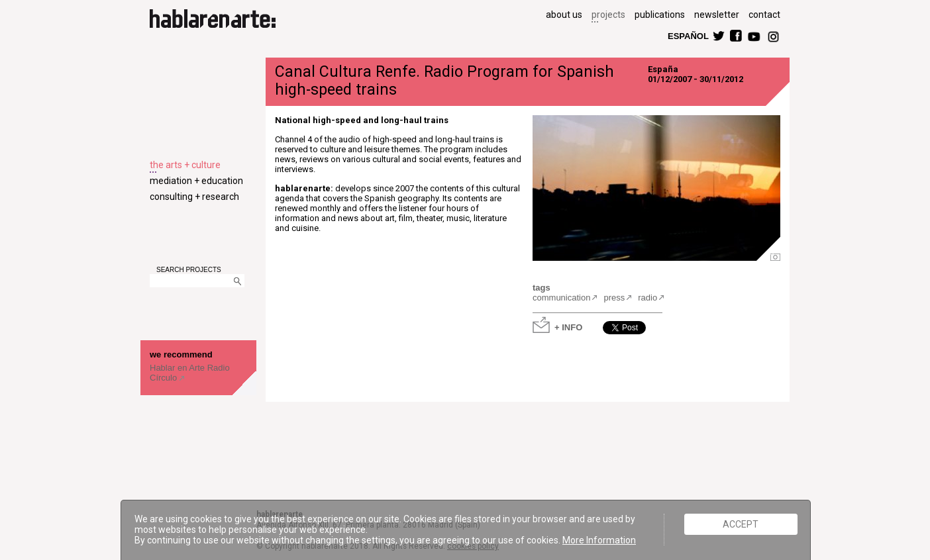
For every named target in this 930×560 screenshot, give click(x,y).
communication (561, 298)
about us (564, 15)
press (614, 298)
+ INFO (568, 327)
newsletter (717, 15)
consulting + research (194, 197)
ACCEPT (741, 524)
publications (660, 15)
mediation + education (196, 181)
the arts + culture (185, 165)
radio (647, 298)
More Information (599, 540)
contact (764, 15)
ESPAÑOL (688, 35)
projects (608, 15)
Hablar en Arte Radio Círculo (190, 373)
